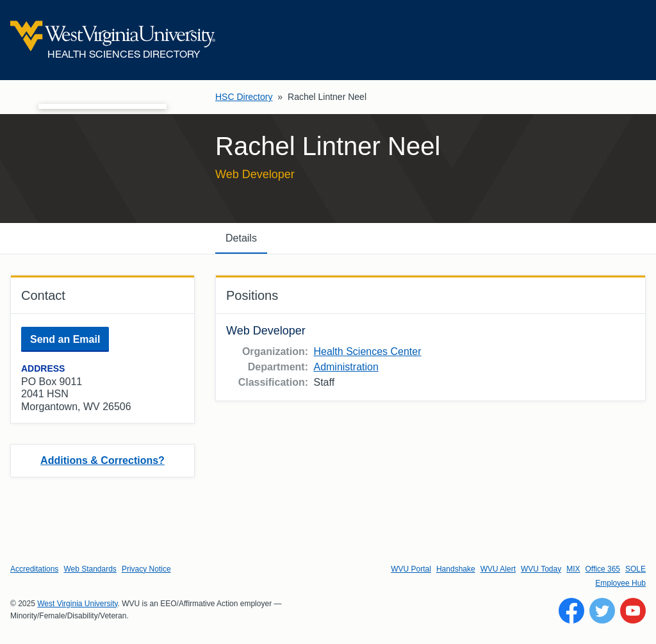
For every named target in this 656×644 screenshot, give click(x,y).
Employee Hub (620, 583)
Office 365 (603, 569)
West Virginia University (77, 604)
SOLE (635, 569)
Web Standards (90, 569)
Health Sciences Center (367, 351)
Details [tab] (241, 238)
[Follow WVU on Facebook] (571, 611)
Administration (346, 367)
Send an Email (65, 339)
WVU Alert (498, 569)
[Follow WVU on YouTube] (633, 611)
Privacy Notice (146, 569)
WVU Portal (411, 569)
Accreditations (34, 569)
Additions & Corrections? (102, 460)
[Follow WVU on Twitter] (602, 611)
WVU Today (541, 569)
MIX (573, 569)
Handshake (456, 569)
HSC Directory (244, 97)
